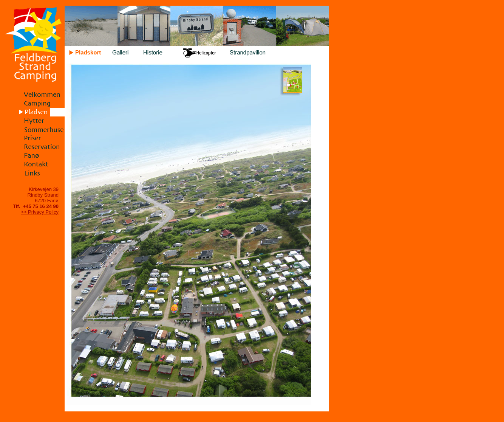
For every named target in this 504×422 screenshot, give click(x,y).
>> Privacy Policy (40, 212)
